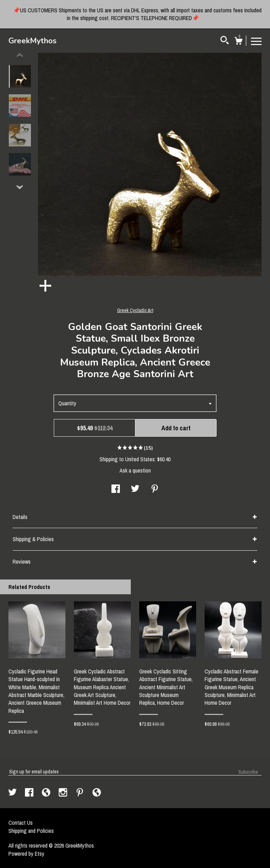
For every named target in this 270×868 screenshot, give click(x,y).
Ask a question (135, 470)
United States (140, 459)
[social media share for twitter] (135, 489)
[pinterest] (81, 793)
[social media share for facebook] (116, 489)
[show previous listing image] (20, 55)
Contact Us (21, 823)
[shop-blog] (47, 793)
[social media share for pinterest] (155, 489)
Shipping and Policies (31, 831)
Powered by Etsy (26, 854)
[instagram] (64, 793)
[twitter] (13, 793)
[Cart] (238, 42)
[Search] (225, 41)
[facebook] (30, 793)
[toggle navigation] (256, 41)
